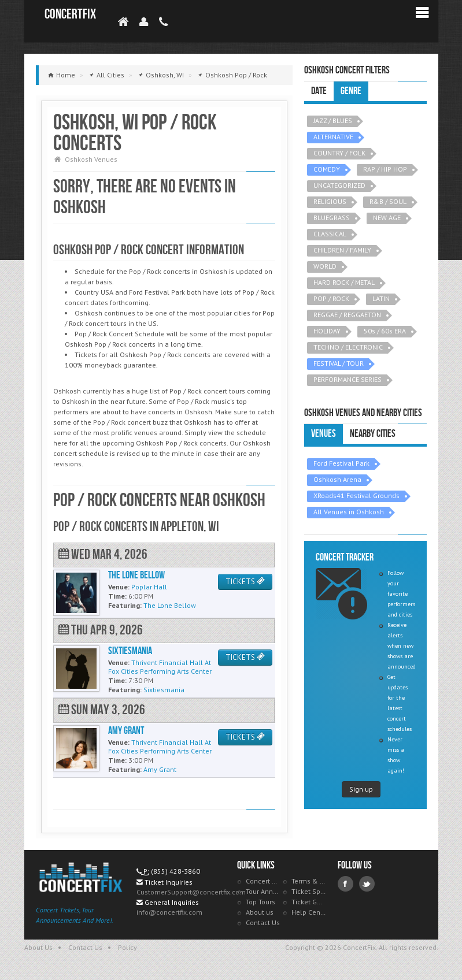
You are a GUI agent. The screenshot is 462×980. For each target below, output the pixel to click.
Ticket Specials (309, 891)
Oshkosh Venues (91, 159)
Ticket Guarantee (309, 902)
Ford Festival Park (341, 463)
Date (319, 91)
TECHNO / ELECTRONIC (348, 347)
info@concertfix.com (169, 912)
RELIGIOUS (330, 201)
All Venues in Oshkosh (349, 512)
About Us (38, 947)
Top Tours (260, 902)
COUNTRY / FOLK (339, 153)
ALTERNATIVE (333, 137)
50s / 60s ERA (385, 331)
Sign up (361, 789)
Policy (127, 947)
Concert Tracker (263, 881)
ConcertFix (70, 14)
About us (260, 912)
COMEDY (327, 169)
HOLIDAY (327, 331)
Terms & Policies (309, 881)
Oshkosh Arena (337, 479)
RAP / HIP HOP (385, 169)
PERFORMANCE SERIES (348, 379)
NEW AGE (387, 218)
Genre (351, 91)
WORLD (325, 266)
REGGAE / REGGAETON (347, 315)
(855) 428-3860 (175, 871)
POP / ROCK (331, 298)
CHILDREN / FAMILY (342, 250)
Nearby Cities (373, 434)
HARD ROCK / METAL (344, 282)
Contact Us (263, 923)
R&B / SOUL (388, 201)
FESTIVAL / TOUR (339, 363)
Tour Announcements (263, 891)
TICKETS (245, 582)
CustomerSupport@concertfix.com (191, 892)
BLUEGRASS (332, 218)
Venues (324, 434)
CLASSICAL (330, 234)
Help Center (309, 912)
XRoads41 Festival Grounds (356, 495)
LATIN (381, 298)
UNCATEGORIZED (339, 185)
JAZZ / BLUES (333, 120)
